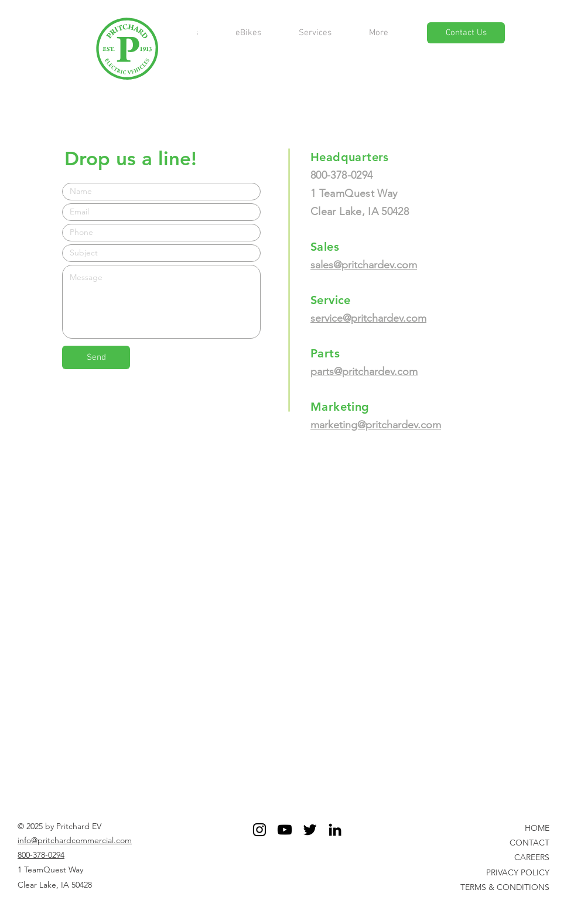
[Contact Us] (466, 33)
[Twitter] (310, 830)
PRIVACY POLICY (518, 872)
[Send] (96, 357)
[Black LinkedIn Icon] (335, 830)
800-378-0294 (41, 855)
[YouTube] (285, 830)
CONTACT (529, 843)
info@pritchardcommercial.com (75, 840)
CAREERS (532, 857)
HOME (537, 828)
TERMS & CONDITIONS (505, 887)
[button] (379, 33)
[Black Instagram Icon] (259, 830)
